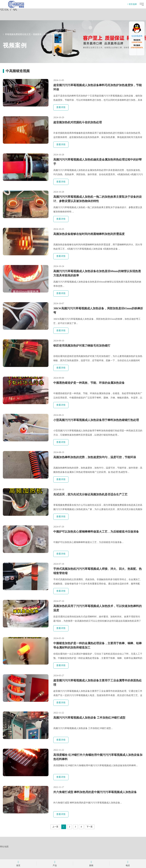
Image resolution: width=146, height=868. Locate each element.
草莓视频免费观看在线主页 (18, 34)
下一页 (90, 847)
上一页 (55, 847)
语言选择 (132, 4)
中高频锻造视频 (51, 34)
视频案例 (37, 34)
